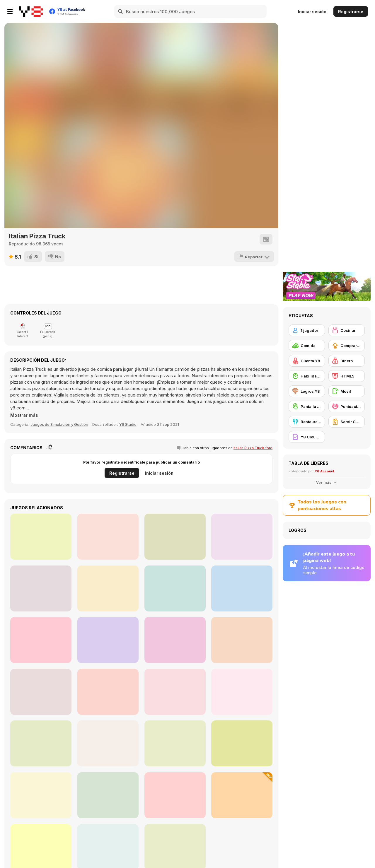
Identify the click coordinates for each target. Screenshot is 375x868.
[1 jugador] (307, 330)
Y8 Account (324, 471)
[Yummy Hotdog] (41, 588)
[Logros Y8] (307, 391)
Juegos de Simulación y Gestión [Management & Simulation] (59, 424)
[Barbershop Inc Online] (242, 588)
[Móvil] (347, 391)
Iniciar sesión (312, 12)
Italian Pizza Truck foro (253, 448)
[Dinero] (347, 361)
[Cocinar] (347, 330)
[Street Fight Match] (41, 795)
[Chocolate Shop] (108, 537)
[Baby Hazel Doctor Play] (175, 537)
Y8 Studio (128, 424)
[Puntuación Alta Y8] (347, 406)
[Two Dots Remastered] (108, 640)
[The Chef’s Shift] (175, 588)
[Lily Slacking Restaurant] (242, 743)
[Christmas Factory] (242, 537)
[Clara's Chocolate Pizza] (175, 640)
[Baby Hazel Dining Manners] (108, 743)
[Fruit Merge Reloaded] (242, 692)
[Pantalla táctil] (307, 406)
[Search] (121, 11)
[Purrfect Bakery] (175, 795)
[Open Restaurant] (242, 640)
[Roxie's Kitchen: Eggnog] (41, 743)
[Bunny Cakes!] (175, 692)
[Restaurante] (307, 422)
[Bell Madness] (41, 640)
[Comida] (307, 346)
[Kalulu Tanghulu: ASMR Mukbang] (242, 795)
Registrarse (351, 12)
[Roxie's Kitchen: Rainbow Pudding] (175, 743)
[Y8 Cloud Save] (307, 437)
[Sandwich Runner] (41, 692)
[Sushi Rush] (41, 537)
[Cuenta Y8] (307, 361)
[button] (24, 415)
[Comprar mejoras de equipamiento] (347, 346)
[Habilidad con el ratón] (307, 376)
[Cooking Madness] (108, 692)
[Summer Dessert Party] (108, 795)
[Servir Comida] (347, 422)
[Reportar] (254, 257)
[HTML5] (347, 376)
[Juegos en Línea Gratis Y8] (31, 11)
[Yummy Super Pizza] (108, 588)
